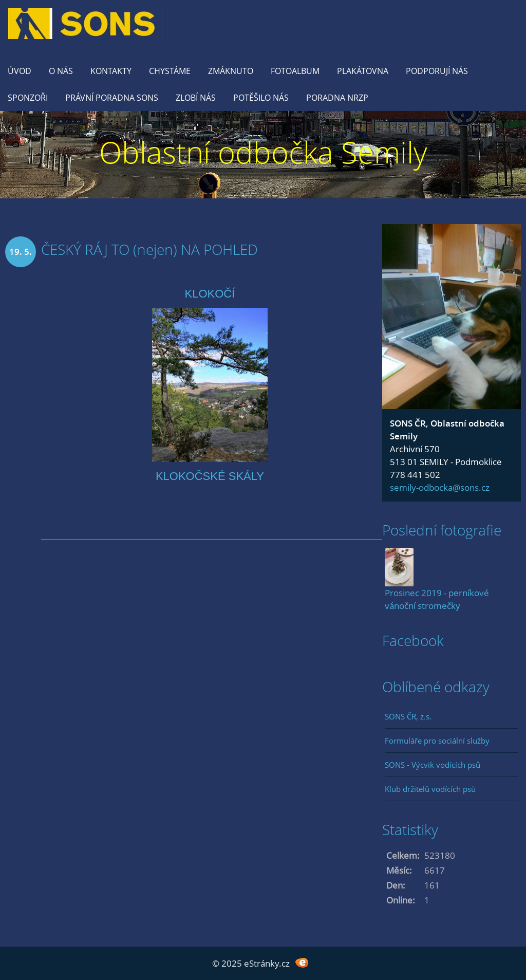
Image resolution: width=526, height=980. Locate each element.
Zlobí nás (196, 98)
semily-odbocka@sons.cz (440, 487)
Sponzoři (28, 98)
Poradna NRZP (337, 98)
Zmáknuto (231, 71)
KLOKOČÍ (210, 294)
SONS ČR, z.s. (408, 716)
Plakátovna (363, 71)
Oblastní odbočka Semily (263, 152)
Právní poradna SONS (112, 98)
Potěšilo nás (261, 98)
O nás (61, 71)
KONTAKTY (111, 71)
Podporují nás (437, 71)
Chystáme (170, 71)
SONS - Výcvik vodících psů (433, 765)
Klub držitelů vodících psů (430, 789)
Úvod (20, 71)
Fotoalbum (295, 71)
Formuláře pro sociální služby (437, 741)
